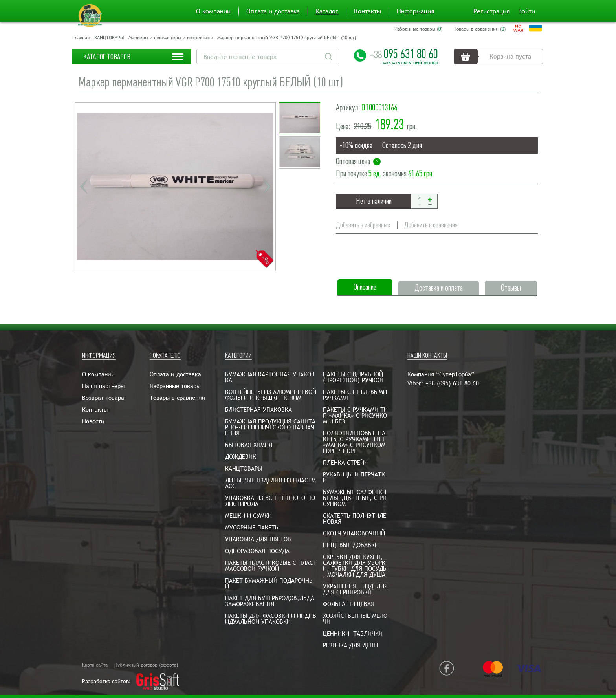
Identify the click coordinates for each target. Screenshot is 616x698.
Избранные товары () (418, 29)
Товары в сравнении (178, 398)
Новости (93, 421)
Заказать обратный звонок (410, 63)
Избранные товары (175, 386)
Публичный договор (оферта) (146, 665)
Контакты (368, 11)
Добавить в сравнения (431, 225)
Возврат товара (103, 398)
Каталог (327, 11)
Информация (415, 11)
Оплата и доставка (273, 11)
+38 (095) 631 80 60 (452, 383)
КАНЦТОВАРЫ (109, 38)
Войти (527, 11)
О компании (213, 11)
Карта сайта (95, 665)
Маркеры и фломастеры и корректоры (170, 38)
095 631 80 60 (404, 54)
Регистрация (491, 11)
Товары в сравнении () (480, 29)
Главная (81, 38)
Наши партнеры (103, 386)
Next (267, 187)
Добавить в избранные (363, 225)
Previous (84, 187)
